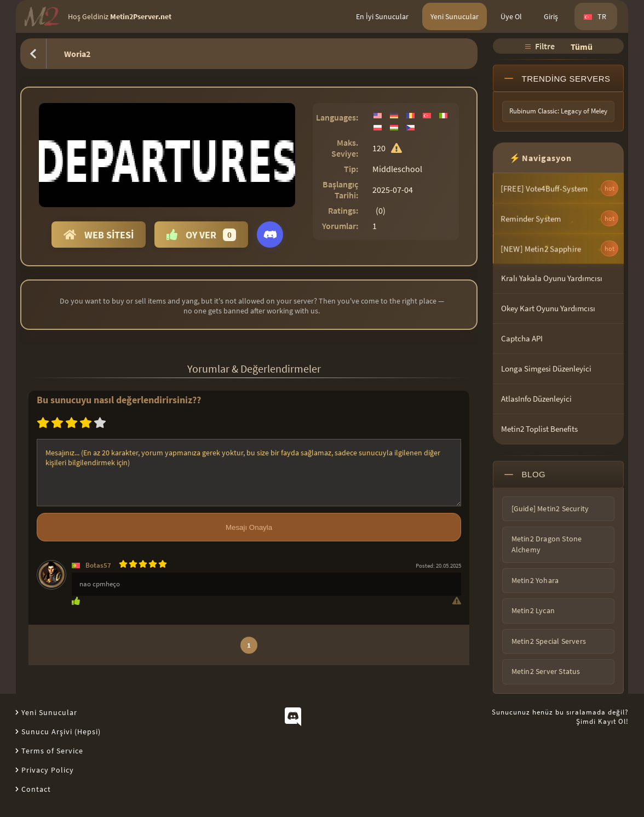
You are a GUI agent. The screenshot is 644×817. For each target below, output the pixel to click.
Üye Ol (511, 16)
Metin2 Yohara (535, 580)
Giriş (551, 16)
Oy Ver (201, 235)
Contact (36, 789)
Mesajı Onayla (249, 527)
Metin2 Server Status (546, 671)
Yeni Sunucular (455, 16)
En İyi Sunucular (382, 16)
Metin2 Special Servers (549, 641)
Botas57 (98, 565)
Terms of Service (52, 751)
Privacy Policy (48, 770)
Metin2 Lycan (533, 610)
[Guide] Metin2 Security (550, 509)
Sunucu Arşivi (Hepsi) (61, 732)
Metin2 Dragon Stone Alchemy (547, 544)
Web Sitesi (99, 235)
